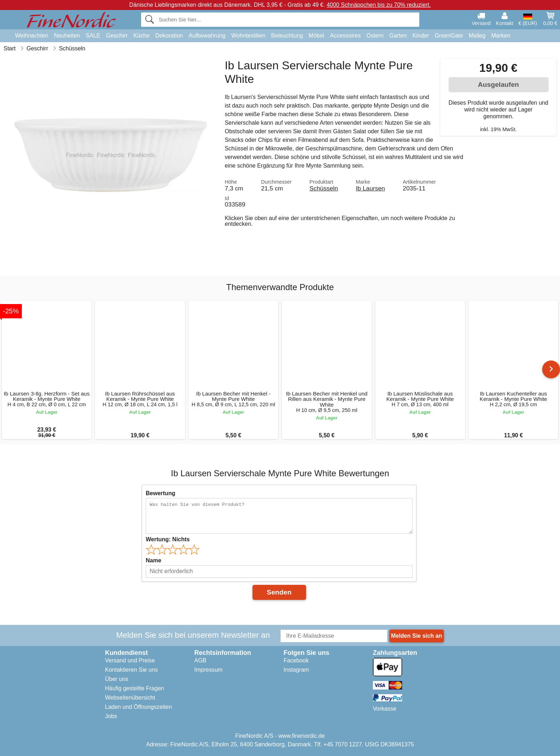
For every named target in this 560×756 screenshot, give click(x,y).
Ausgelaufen (498, 84)
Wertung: (168, 539)
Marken (501, 36)
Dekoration (169, 36)
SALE (93, 36)
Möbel (316, 36)
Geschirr (117, 36)
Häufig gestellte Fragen (134, 688)
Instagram (296, 670)
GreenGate (449, 36)
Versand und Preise (130, 660)
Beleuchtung (287, 36)
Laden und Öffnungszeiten (138, 707)
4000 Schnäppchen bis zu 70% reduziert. (379, 5)
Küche (141, 36)
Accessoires (345, 36)
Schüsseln (324, 188)
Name (154, 560)
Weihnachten (32, 36)
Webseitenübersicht (130, 698)
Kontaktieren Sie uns (131, 670)
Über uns (117, 679)
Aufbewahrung (207, 36)
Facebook (296, 660)
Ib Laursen (370, 188)
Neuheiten (67, 36)
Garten (398, 36)
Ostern (375, 36)
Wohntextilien (248, 36)
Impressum (208, 670)
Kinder (421, 36)
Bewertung (161, 493)
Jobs (111, 716)
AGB (200, 660)
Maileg (477, 36)
